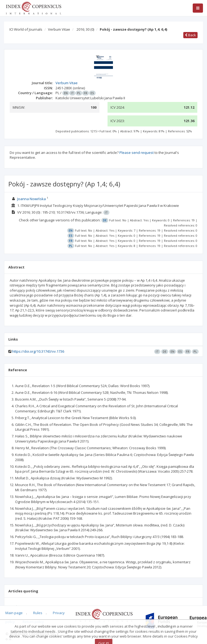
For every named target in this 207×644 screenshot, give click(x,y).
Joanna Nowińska (32, 199)
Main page (14, 613)
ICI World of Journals (26, 29)
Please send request (137, 153)
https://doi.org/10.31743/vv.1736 (38, 351)
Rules (38, 613)
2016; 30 (85, 29)
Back (190, 35)
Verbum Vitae (59, 29)
